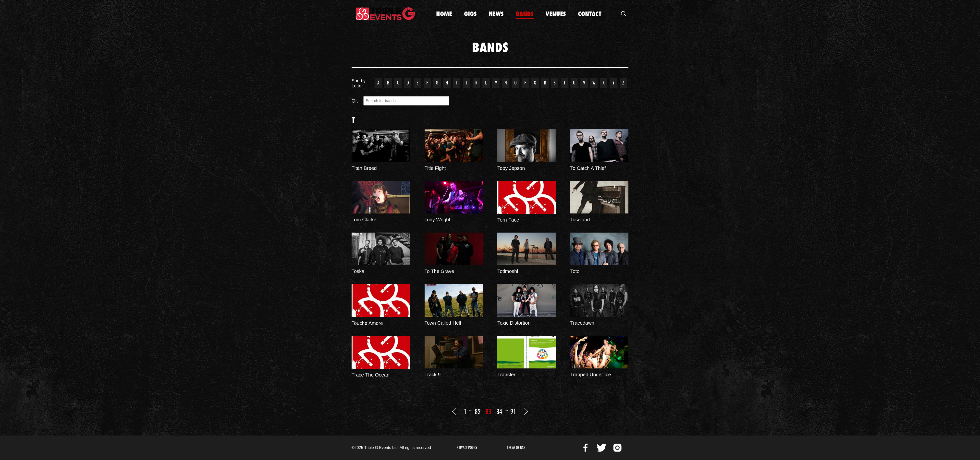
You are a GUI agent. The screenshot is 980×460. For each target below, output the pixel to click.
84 (499, 412)
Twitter (601, 448)
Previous (454, 411)
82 (478, 412)
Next (526, 411)
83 (489, 412)
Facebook (586, 448)
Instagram (617, 448)
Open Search (624, 14)
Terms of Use (516, 448)
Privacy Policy (467, 448)
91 (513, 412)
